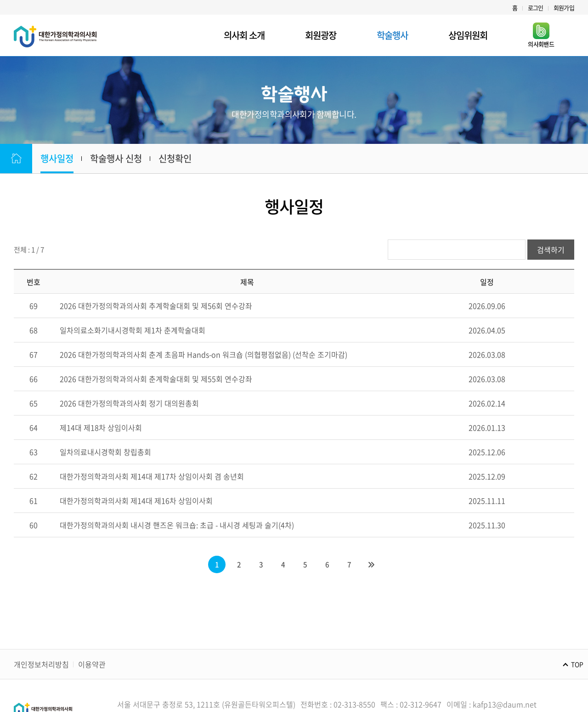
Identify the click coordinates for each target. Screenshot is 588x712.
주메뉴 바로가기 (0, 0)
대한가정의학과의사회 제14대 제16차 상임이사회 (136, 501)
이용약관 (92, 664)
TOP (577, 664)
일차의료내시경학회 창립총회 (105, 452)
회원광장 (321, 35)
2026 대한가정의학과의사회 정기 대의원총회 (129, 403)
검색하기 (551, 250)
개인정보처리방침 (41, 664)
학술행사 (392, 35)
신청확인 (175, 158)
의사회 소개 (244, 35)
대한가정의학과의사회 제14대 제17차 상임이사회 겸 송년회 (152, 476)
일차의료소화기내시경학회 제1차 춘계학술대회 (133, 330)
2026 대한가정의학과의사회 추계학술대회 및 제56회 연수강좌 (156, 306)
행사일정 (57, 158)
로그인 (536, 8)
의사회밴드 (541, 35)
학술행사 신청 (116, 158)
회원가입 (564, 8)
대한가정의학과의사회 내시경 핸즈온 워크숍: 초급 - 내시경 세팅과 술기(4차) (177, 525)
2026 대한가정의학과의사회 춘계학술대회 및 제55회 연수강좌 (156, 379)
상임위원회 (468, 35)
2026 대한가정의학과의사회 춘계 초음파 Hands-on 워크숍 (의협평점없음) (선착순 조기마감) (204, 354)
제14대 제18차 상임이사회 (101, 427)
